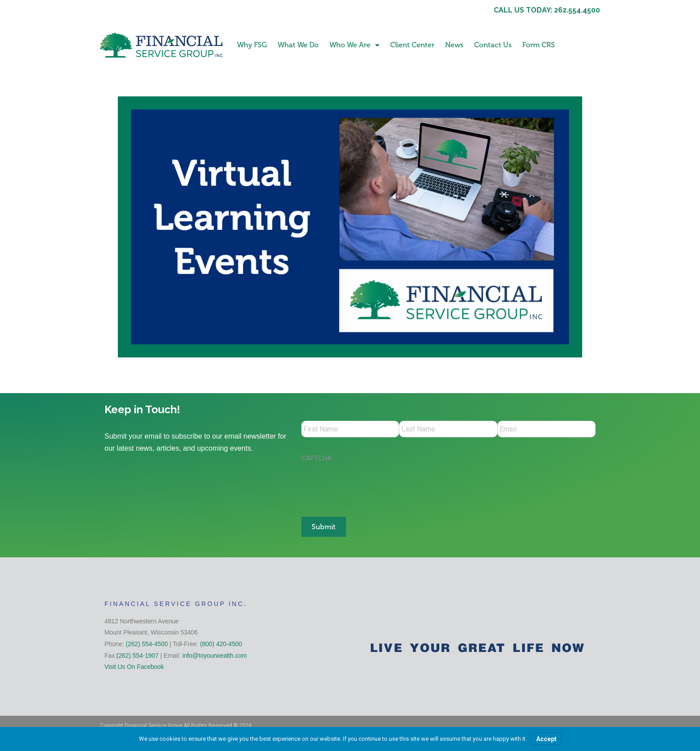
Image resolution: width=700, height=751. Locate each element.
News (454, 45)
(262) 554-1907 (137, 654)
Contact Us (493, 45)
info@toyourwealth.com (214, 654)
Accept (546, 739)
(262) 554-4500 (147, 643)
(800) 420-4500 (221, 643)
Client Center (412, 45)
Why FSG (252, 45)
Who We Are (354, 45)
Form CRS (539, 45)
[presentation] (369, 486)
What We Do (298, 45)
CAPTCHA (317, 460)
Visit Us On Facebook (134, 665)
